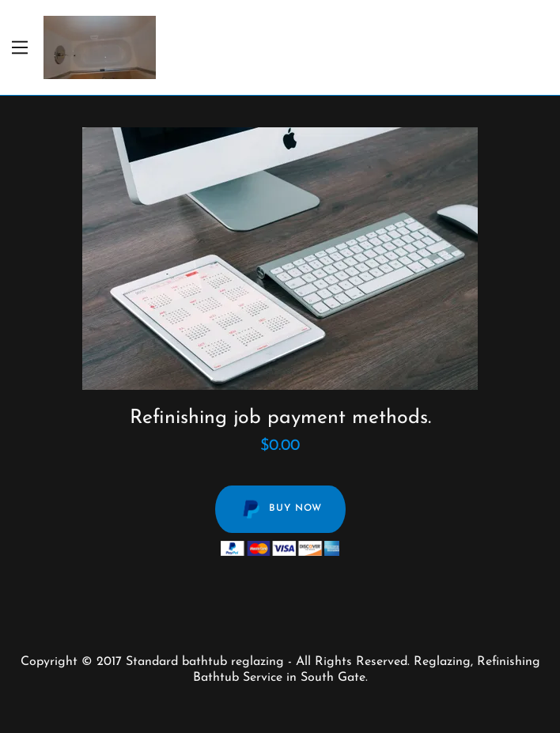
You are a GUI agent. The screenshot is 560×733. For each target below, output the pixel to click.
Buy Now (280, 509)
